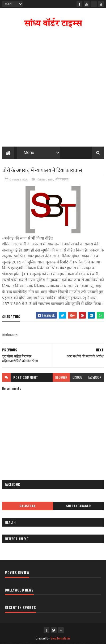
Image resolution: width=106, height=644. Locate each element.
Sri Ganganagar (78, 506)
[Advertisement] (53, 88)
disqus (78, 377)
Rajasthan (45, 179)
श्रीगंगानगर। (62, 179)
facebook (95, 377)
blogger (61, 377)
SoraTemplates (61, 638)
